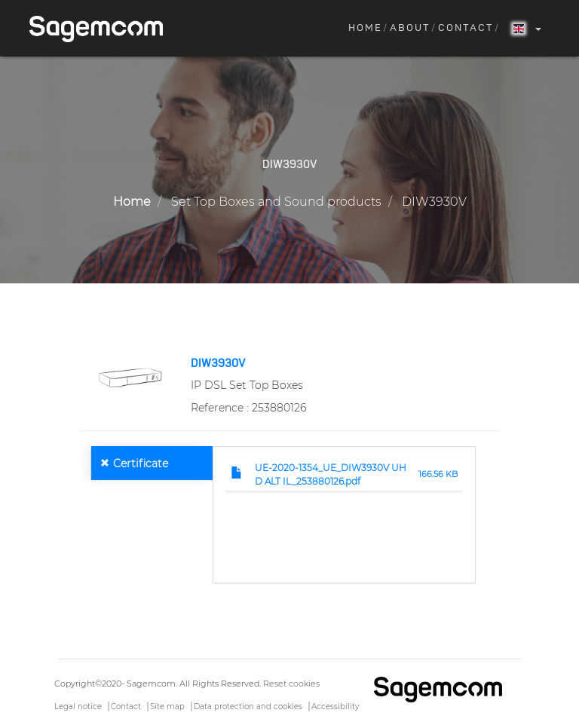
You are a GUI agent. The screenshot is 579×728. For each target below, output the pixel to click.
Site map (167, 707)
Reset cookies (291, 684)
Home (365, 28)
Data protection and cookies (248, 707)
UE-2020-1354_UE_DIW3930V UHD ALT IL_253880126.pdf (331, 474)
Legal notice (78, 707)
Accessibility (335, 707)
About (410, 28)
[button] (130, 377)
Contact (466, 28)
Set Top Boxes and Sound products (276, 202)
